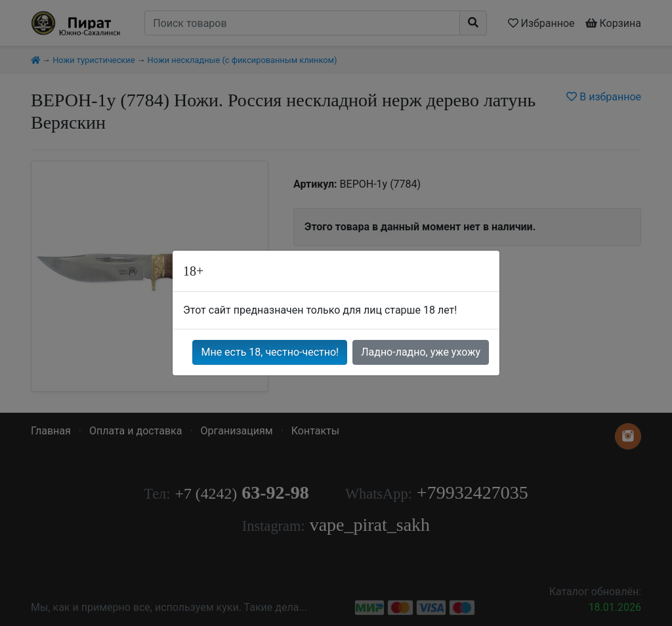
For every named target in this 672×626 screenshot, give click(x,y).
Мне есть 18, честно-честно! (270, 352)
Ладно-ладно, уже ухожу (421, 352)
